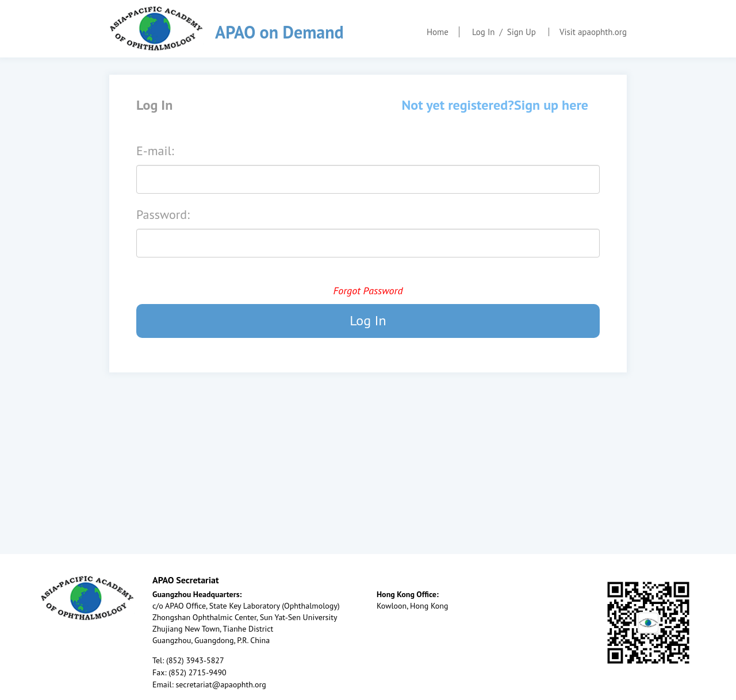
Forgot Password (368, 291)
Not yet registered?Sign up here (495, 105)
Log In (484, 32)
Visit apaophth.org (593, 32)
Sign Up (522, 32)
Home (438, 32)
